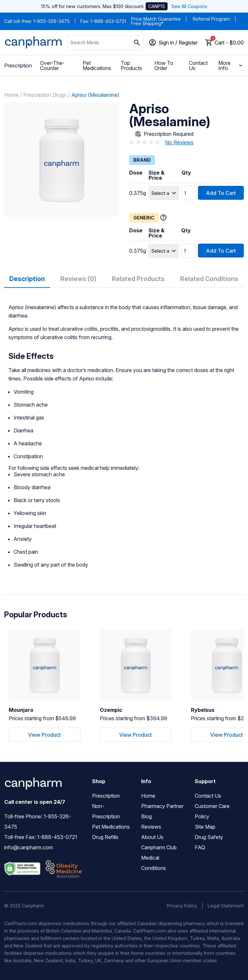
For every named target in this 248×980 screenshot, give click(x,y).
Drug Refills (105, 837)
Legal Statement (226, 906)
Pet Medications (97, 66)
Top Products (131, 66)
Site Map (205, 827)
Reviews (151, 827)
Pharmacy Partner (162, 806)
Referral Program (211, 19)
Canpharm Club (159, 848)
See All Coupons (189, 6)
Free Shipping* (147, 23)
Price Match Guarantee (156, 19)
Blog (146, 817)
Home (11, 95)
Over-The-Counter (52, 66)
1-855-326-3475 (52, 21)
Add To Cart (221, 193)
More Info (231, 66)
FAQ (200, 848)
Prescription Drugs (45, 95)
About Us (152, 837)
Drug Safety (209, 837)
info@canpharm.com (29, 848)
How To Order (164, 66)
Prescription (18, 66)
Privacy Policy (182, 906)
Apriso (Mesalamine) (95, 95)
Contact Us (198, 66)
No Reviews (179, 142)
